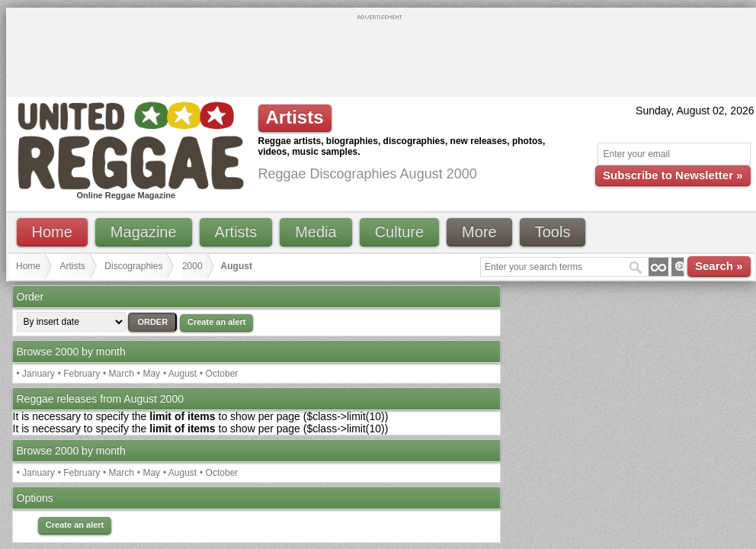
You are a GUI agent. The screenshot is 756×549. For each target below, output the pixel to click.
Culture (399, 232)
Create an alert (216, 322)
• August (180, 374)
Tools (553, 232)
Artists (236, 232)
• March (119, 374)
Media (316, 232)
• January (36, 374)
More (479, 232)
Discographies (133, 266)
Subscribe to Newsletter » (673, 175)
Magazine (144, 232)
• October (219, 374)
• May (149, 374)
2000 (192, 266)
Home (52, 232)
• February (79, 374)
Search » (719, 266)
